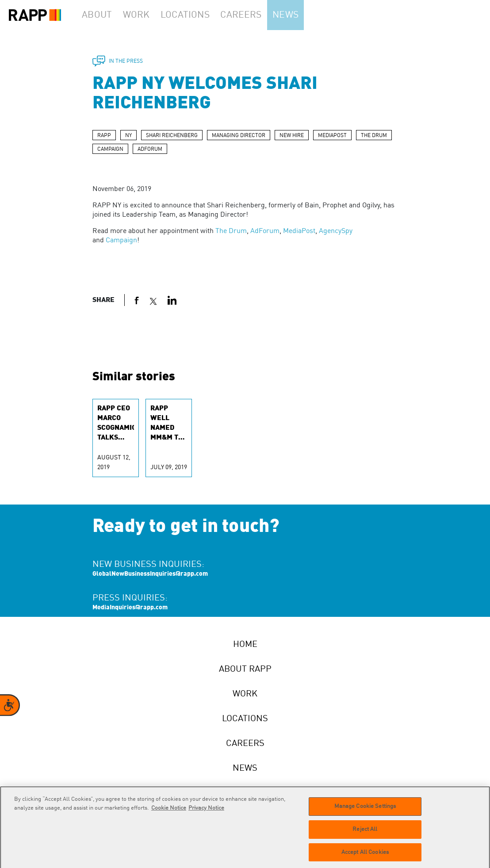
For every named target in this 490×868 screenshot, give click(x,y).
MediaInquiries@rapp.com (130, 608)
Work (145, 15)
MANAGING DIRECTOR (239, 136)
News (302, 15)
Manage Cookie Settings (365, 812)
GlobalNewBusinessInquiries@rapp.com (150, 574)
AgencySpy (336, 231)
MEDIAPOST (332, 136)
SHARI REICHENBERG (172, 136)
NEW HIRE (292, 136)
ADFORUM (150, 149)
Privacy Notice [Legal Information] (206, 813)
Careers (253, 15)
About (100, 15)
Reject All (365, 835)
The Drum (231, 231)
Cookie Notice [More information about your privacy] (169, 813)
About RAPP (245, 669)
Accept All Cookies (365, 857)
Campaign (121, 241)
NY (128, 136)
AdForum (265, 231)
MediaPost (299, 231)
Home (245, 645)
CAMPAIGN (110, 149)
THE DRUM (374, 136)
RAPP (104, 136)
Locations (197, 15)
